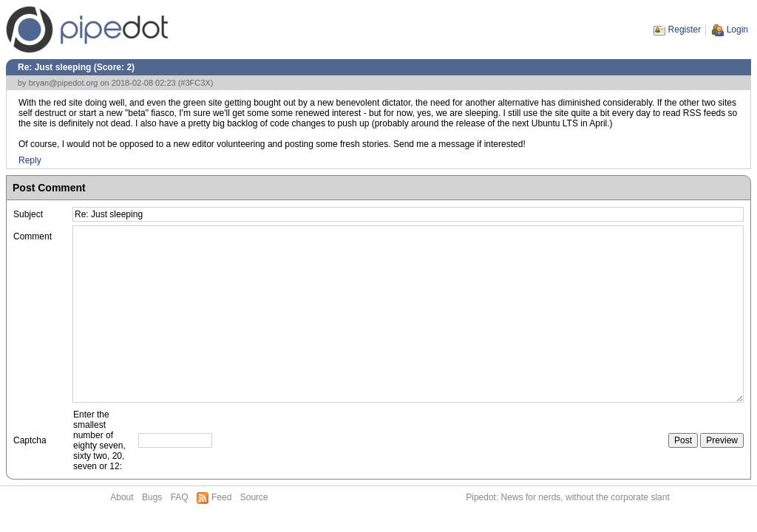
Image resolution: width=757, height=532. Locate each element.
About (122, 497)
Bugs (152, 497)
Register (685, 30)
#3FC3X (195, 83)
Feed (221, 497)
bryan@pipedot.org (64, 83)
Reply (30, 160)
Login (737, 30)
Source (254, 497)
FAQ (180, 497)
